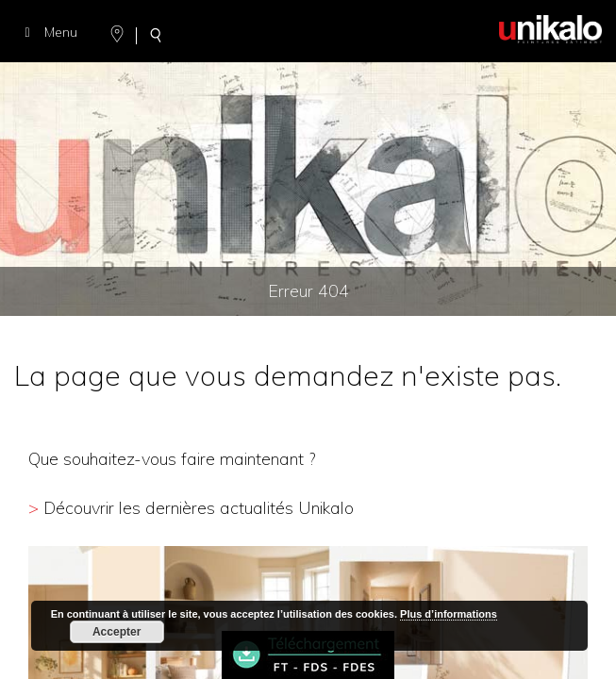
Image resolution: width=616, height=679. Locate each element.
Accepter (117, 632)
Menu (48, 32)
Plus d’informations (449, 614)
